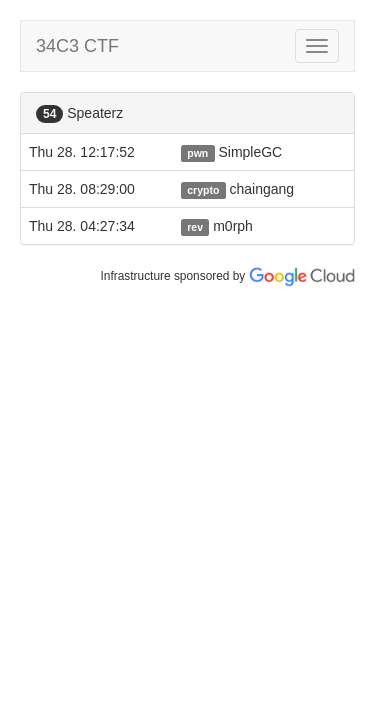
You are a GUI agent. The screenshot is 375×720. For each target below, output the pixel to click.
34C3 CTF (77, 46)
